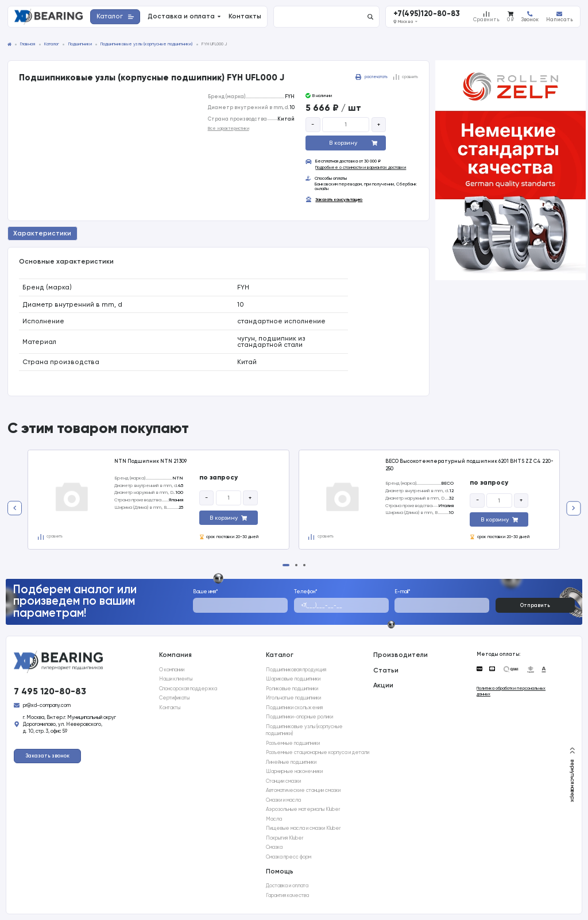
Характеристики (42, 233)
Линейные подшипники (291, 762)
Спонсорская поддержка (188, 689)
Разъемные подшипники (293, 743)
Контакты (170, 708)
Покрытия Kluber (285, 838)
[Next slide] (573, 508)
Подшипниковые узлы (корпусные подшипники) (304, 730)
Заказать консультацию (339, 200)
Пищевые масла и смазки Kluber (303, 828)
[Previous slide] (15, 508)
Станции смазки (283, 781)
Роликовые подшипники (292, 689)
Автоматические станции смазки (303, 790)
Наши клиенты (176, 679)
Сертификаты (174, 698)
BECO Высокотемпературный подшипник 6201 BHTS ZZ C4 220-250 (469, 465)
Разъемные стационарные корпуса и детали (318, 752)
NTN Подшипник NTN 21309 (150, 461)
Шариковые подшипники (293, 679)
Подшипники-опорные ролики (299, 717)
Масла (274, 819)
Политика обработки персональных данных (511, 691)
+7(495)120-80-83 (427, 14)
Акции (383, 685)
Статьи (386, 670)
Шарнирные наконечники (294, 771)
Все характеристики (229, 129)
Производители (401, 655)
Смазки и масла (283, 800)
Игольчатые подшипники (293, 698)
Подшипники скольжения (294, 708)
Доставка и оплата (287, 886)
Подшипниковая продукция (296, 670)
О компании (172, 670)
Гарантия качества (287, 895)
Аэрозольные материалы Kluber (303, 809)
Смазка (274, 847)
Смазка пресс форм (289, 857)
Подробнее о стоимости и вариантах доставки (361, 168)
